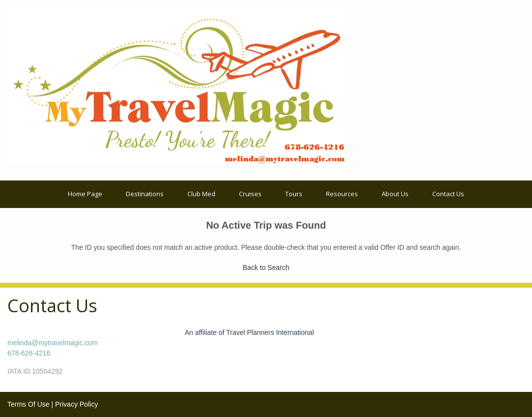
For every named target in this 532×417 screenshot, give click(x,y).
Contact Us (448, 194)
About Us (395, 194)
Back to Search (266, 268)
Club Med (201, 194)
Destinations (145, 194)
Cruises (250, 194)
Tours (294, 194)
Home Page (85, 194)
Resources (342, 194)
